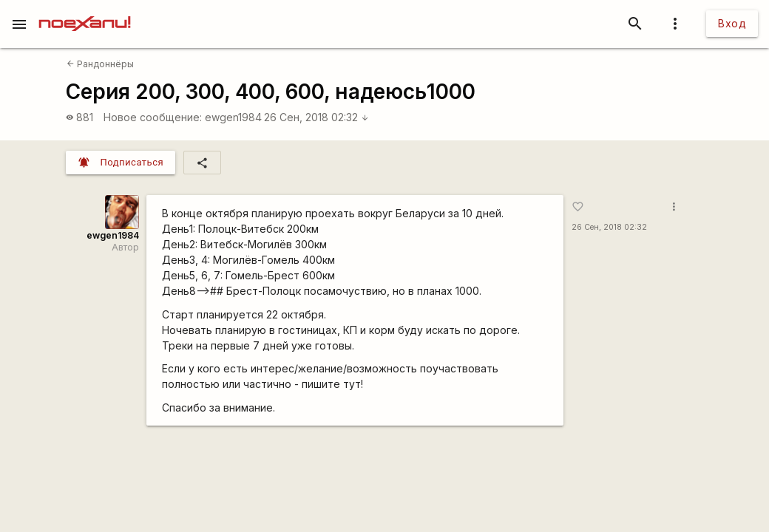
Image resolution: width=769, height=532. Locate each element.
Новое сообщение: (153, 117)
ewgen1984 (233, 117)
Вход (732, 23)
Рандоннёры (100, 64)
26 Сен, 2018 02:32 (316, 117)
